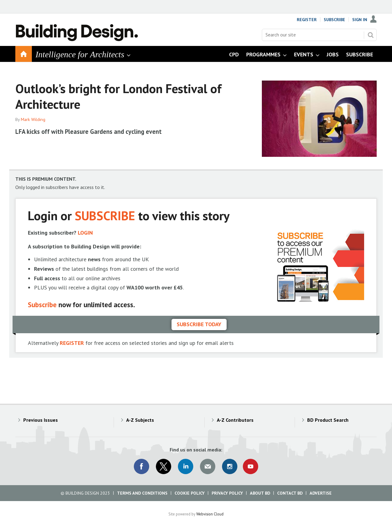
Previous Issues (41, 420)
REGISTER (72, 343)
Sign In (360, 20)
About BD (260, 493)
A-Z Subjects (140, 420)
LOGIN (85, 233)
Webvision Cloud (210, 514)
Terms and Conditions (142, 493)
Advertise (321, 493)
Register (307, 20)
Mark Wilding (33, 119)
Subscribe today (199, 324)
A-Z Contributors (235, 420)
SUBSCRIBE (105, 215)
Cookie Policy (190, 493)
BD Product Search (328, 420)
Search (371, 35)
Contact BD (290, 493)
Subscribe (334, 20)
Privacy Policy (227, 493)
